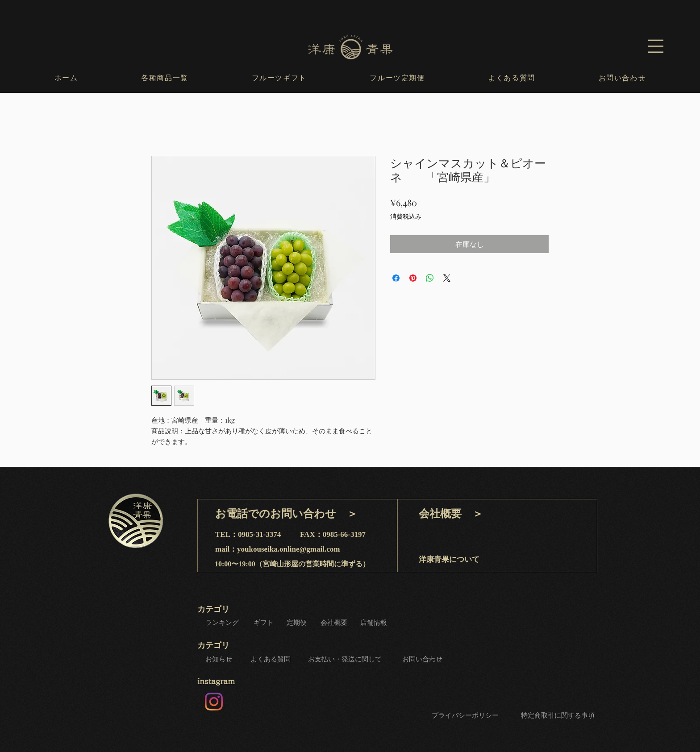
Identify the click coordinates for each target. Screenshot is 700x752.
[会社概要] (335, 623)
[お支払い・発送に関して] (346, 659)
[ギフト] (264, 623)
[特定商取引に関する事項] (559, 716)
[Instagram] (214, 702)
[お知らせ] (220, 659)
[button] (656, 46)
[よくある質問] (271, 659)
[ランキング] (223, 623)
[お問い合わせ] (423, 659)
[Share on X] (447, 278)
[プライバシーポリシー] (466, 716)
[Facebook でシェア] (396, 278)
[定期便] (297, 623)
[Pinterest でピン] (413, 278)
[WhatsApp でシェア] (430, 278)
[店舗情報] (375, 623)
